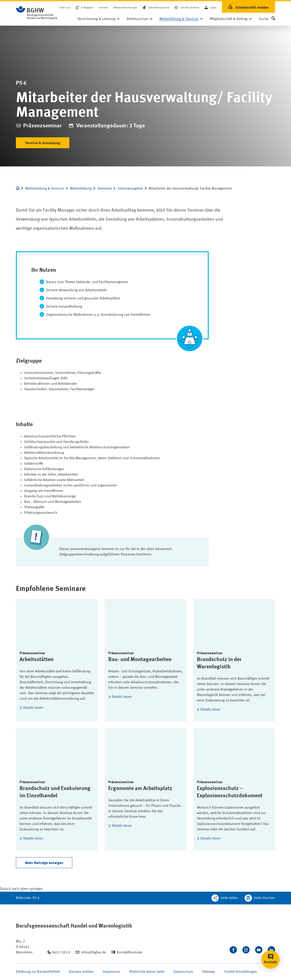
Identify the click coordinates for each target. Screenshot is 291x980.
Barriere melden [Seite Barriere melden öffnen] (81, 972)
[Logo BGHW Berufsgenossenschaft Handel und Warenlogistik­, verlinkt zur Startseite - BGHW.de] (37, 13)
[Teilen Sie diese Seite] (225, 898)
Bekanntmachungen (125, 8)
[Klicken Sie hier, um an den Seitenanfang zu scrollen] (21, 889)
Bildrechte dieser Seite (147, 972)
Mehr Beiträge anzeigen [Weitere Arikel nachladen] (44, 863)
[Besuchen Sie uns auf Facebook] (233, 950)
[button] (267, 19)
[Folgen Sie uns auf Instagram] (246, 950)
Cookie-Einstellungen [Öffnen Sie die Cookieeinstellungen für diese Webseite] (240, 972)
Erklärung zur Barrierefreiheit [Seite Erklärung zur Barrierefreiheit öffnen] (38, 972)
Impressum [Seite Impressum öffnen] (112, 972)
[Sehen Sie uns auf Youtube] (259, 950)
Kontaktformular (129, 953)
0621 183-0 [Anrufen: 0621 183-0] (61, 953)
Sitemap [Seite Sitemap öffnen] (208, 972)
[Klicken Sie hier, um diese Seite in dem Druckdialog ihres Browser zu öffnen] (260, 898)
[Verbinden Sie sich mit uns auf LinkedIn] (271, 950)
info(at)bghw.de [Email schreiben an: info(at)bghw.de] (94, 953)
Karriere (103, 8)
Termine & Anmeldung (43, 143)
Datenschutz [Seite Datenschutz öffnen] (183, 972)
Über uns (65, 8)
